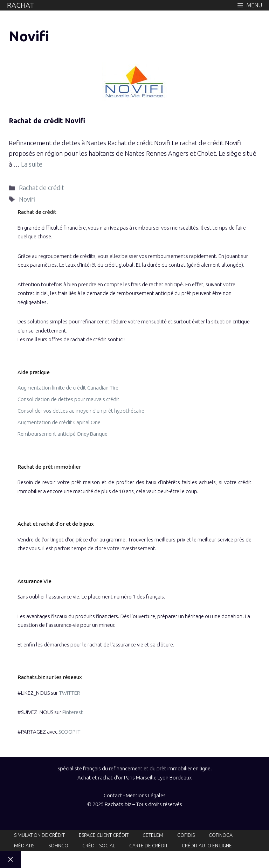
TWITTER (70, 693)
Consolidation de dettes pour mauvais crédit (68, 399)
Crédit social (99, 846)
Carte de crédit (149, 846)
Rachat (20, 5)
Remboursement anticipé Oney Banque (63, 434)
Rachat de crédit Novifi (47, 121)
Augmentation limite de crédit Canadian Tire (68, 388)
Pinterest (73, 712)
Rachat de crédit (42, 188)
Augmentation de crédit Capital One (59, 422)
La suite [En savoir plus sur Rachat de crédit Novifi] (32, 164)
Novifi (27, 199)
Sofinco (58, 846)
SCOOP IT (70, 732)
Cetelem (153, 835)
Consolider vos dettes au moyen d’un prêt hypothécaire (81, 411)
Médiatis (24, 846)
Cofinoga (221, 835)
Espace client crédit (104, 835)
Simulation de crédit (39, 835)
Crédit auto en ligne (207, 846)
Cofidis (186, 835)
